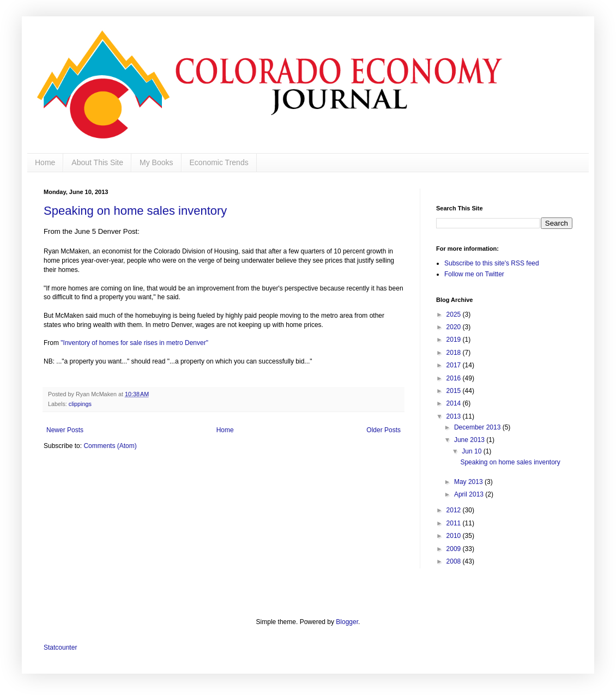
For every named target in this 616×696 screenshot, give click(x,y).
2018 (455, 353)
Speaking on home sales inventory (135, 211)
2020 (455, 327)
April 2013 (470, 494)
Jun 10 (472, 451)
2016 (455, 378)
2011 (455, 523)
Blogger (347, 622)
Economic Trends (219, 162)
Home (45, 162)
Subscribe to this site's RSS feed (492, 263)
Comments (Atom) (110, 446)
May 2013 (469, 482)
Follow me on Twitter (474, 274)
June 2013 (470, 440)
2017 (455, 365)
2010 (455, 536)
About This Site (97, 162)
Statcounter (60, 647)
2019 (455, 340)
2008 (455, 561)
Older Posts (384, 430)
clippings (80, 404)
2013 (455, 416)
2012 (455, 510)
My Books (156, 162)
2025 (455, 314)
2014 (455, 403)
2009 (455, 549)
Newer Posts (65, 430)
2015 (455, 391)
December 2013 (478, 427)
